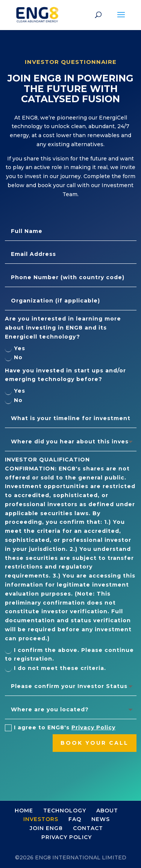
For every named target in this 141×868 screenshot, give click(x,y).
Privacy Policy (93, 727)
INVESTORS (41, 819)
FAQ (75, 819)
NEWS (101, 819)
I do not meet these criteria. (55, 668)
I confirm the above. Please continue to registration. (69, 655)
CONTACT (88, 828)
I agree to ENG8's (60, 728)
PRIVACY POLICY (67, 837)
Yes (15, 349)
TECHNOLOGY (65, 811)
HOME (24, 811)
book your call (95, 743)
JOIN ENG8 (46, 828)
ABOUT (107, 811)
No (14, 358)
